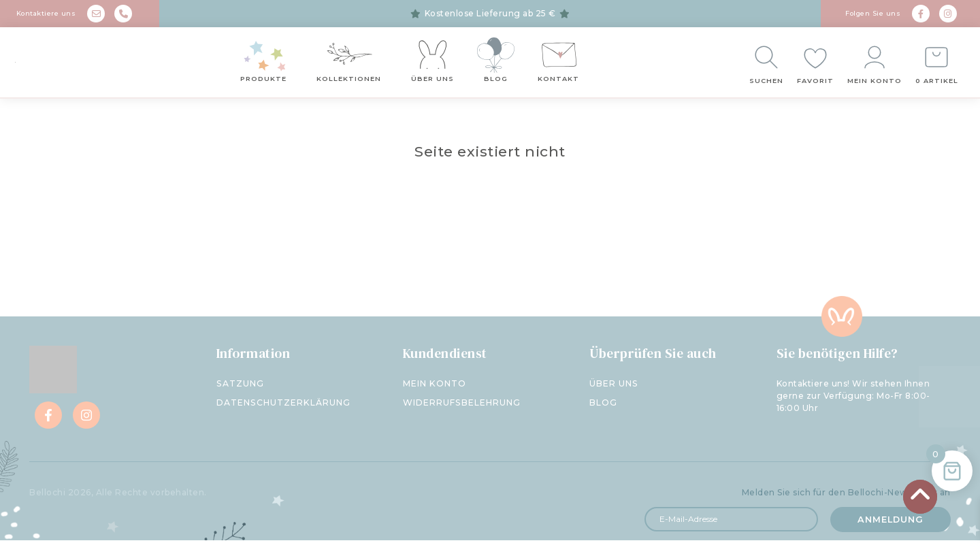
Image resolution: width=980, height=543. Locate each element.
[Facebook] (921, 14)
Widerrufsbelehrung (461, 406)
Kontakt (558, 81)
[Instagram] (948, 14)
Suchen (767, 83)
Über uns (432, 81)
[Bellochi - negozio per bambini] (88, 64)
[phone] (123, 14)
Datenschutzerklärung (283, 406)
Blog (496, 81)
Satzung (240, 387)
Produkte (263, 81)
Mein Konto (875, 83)
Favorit (816, 83)
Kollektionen (349, 81)
